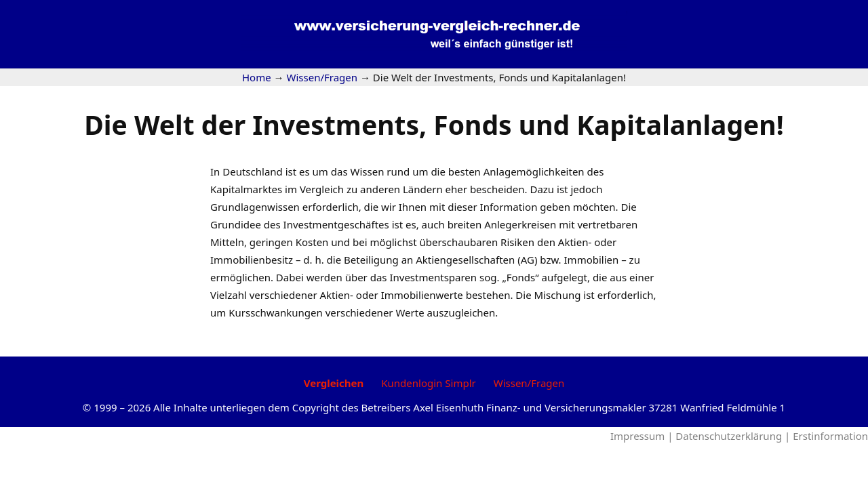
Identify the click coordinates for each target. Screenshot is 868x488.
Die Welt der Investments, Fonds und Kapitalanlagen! (434, 124)
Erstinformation (830, 436)
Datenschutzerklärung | (734, 436)
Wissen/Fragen (529, 383)
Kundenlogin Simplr (428, 383)
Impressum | (643, 436)
